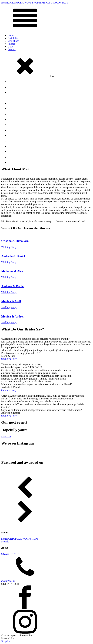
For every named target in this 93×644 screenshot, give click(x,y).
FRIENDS (45, 3)
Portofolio (13, 38)
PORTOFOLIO (17, 3)
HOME (5, 3)
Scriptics (6, 641)
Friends (11, 44)
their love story (9, 359)
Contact (12, 49)
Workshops (13, 41)
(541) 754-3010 (9, 581)
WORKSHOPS (32, 3)
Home (11, 35)
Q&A (53, 3)
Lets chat (6, 437)
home (4, 539)
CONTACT (62, 3)
